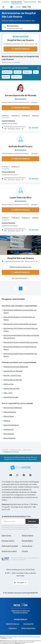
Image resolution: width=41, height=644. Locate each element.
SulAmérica (7, 72)
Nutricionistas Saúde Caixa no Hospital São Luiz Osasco (20, 355)
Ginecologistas (9, 434)
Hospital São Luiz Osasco (21, 40)
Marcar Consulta (16, 450)
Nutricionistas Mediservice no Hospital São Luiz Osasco (20, 348)
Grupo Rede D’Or (32, 593)
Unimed (18, 72)
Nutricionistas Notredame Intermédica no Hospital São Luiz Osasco (21, 337)
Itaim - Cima (8, 393)
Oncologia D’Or (28, 624)
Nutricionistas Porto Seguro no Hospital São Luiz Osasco (21, 330)
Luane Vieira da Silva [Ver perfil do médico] (20, 198)
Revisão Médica (27, 541)
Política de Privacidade (10, 546)
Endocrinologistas (10, 412)
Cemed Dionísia (8, 121)
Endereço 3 (26, 116)
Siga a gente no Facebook (24, 475)
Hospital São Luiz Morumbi (13, 380)
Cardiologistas (9, 430)
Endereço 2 (16, 116)
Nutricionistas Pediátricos (13, 408)
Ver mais (17, 77)
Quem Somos (6, 536)
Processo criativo (8, 541)
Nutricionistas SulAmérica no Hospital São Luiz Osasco (20, 311)
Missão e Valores (28, 536)
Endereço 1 (6, 116)
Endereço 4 (36, 116)
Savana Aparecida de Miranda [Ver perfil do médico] (21, 95)
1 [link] (20, 289)
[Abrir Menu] (3, 7)
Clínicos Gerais (9, 416)
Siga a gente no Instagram (17, 475)
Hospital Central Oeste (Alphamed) (16, 367)
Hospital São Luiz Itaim (12, 389)
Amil (36, 72)
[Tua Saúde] (21, 468)
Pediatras (7, 421)
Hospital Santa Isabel (11, 397)
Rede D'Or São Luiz (13, 624)
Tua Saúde (6, 2)
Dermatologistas (9, 438)
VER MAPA (34, 128)
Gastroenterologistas (11, 425)
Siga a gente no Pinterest (30, 475)
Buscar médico (17, 2)
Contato (25, 551)
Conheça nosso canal (11, 475)
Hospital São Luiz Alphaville (13, 371)
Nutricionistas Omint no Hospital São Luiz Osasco (21, 342)
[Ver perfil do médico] (20, 88)
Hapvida (6, 77)
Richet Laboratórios (28, 628)
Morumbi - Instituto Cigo (12, 376)
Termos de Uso (27, 546)
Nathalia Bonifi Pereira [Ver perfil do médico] (20, 146)
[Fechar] (38, 68)
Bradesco (27, 72)
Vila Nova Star (8, 384)
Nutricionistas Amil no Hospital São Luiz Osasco (20, 324)
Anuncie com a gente (9, 551)
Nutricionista (27, 450)
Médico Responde (30, 2)
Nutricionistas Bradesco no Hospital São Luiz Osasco (19, 318)
